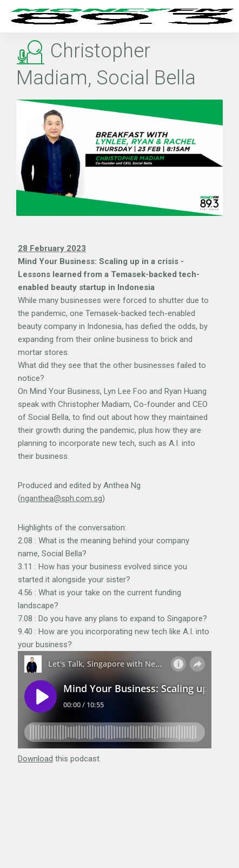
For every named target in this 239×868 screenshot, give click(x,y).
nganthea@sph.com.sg (61, 498)
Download (35, 759)
